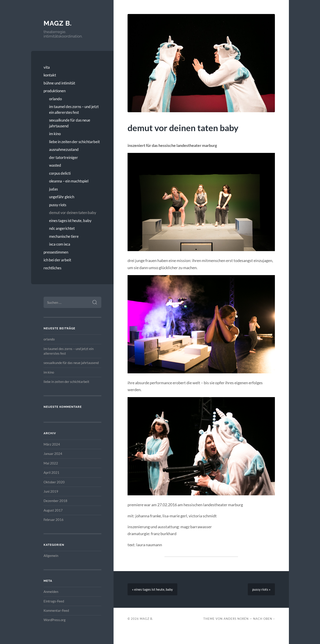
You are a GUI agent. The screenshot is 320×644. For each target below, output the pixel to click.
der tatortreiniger (64, 157)
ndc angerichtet (62, 228)
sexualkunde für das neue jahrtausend (70, 123)
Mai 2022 (51, 463)
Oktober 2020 (54, 482)
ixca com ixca (60, 244)
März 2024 (52, 444)
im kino (55, 134)
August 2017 (53, 510)
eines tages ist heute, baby (70, 221)
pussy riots (58, 205)
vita (47, 67)
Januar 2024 (53, 454)
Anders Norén (236, 619)
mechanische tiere (64, 236)
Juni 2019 (51, 491)
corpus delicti (60, 173)
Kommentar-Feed (56, 610)
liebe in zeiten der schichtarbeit (74, 142)
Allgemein (51, 556)
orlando (55, 99)
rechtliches (52, 268)
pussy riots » (261, 589)
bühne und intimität (59, 83)
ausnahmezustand (64, 149)
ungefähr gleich (62, 197)
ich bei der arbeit (57, 260)
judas (53, 189)
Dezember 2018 (55, 501)
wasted (55, 165)
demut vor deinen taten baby (73, 213)
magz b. (58, 23)
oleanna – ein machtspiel (69, 181)
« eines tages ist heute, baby (152, 589)
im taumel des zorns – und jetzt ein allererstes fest (74, 109)
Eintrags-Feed (54, 601)
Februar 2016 (54, 520)
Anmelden (51, 592)
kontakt (50, 75)
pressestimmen (56, 252)
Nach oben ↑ (264, 619)
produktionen (55, 91)
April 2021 (51, 472)
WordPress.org (55, 620)
